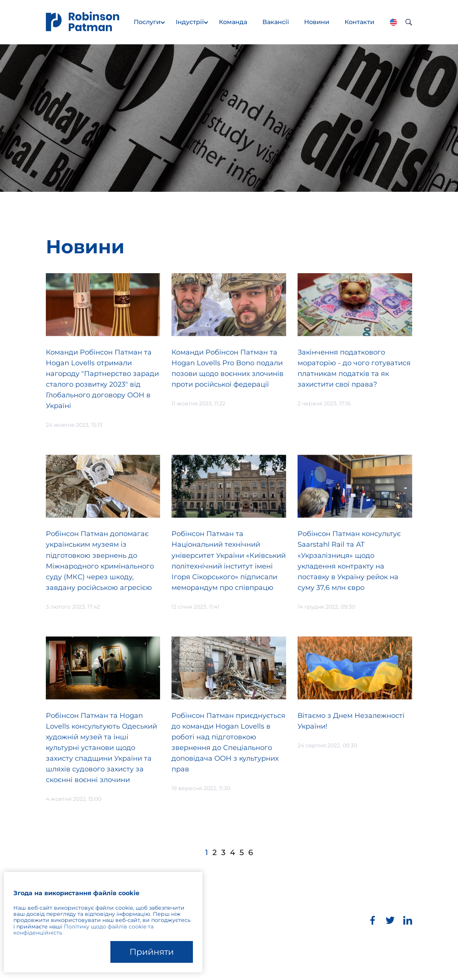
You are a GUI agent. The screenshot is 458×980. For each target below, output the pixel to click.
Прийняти (152, 952)
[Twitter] (390, 920)
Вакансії (276, 22)
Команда (233, 22)
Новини (317, 22)
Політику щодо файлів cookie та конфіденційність (83, 930)
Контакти (359, 22)
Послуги (147, 22)
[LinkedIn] (408, 920)
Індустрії (190, 22)
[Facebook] (372, 920)
